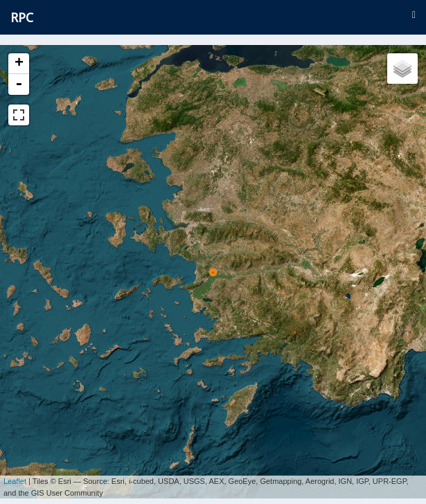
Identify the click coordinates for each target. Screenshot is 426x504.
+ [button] (19, 64)
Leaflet (15, 476)
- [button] (19, 84)
